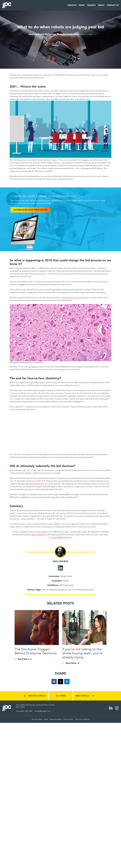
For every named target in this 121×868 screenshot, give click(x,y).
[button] (54, 682)
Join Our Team (37, 719)
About (101, 5)
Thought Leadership (67, 34)
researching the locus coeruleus (75, 298)
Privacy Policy (68, 719)
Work (82, 5)
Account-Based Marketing (42, 34)
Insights (91, 5)
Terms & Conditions (82, 719)
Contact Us (113, 5)
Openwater (32, 367)
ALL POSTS (61, 696)
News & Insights (56, 719)
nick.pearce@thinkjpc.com (60, 537)
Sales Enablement (38, 535)
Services (72, 5)
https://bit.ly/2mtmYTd (34, 484)
